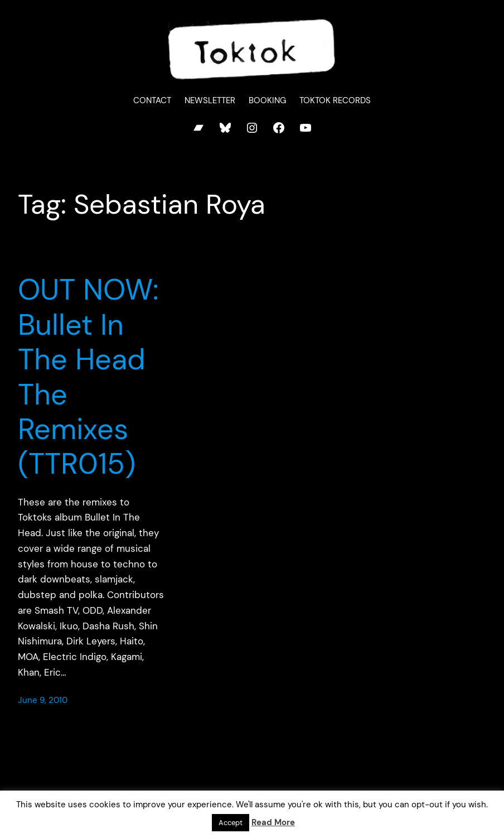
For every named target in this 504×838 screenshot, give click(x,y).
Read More (273, 822)
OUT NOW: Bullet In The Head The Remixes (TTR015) (88, 377)
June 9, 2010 (43, 700)
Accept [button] (231, 823)
